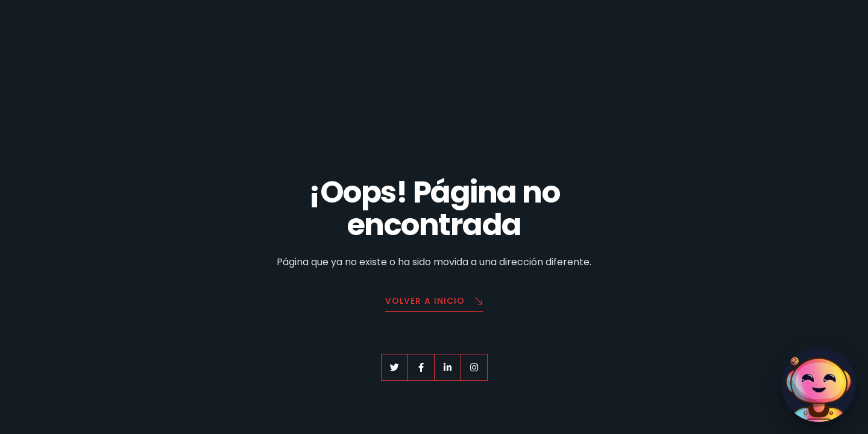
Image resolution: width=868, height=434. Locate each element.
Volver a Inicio (434, 302)
